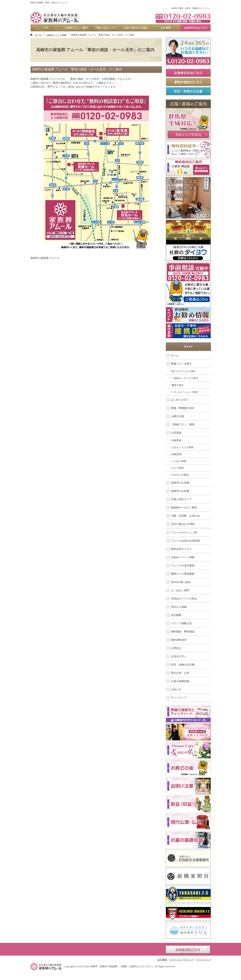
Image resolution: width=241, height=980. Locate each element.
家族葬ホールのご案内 (184, 507)
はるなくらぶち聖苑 (183, 447)
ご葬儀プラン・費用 (183, 424)
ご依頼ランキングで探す (185, 378)
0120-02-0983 (183, 18)
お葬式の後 (177, 416)
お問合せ (176, 648)
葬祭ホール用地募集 (183, 574)
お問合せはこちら (188, 949)
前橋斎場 (176, 454)
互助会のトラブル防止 (184, 599)
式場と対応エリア (181, 499)
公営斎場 (176, 433)
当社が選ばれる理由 (183, 524)
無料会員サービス (181, 549)
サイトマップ (179, 698)
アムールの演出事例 (183, 565)
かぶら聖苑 (178, 468)
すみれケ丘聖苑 (180, 475)
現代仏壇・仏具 (180, 673)
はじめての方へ (180, 400)
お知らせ (176, 689)
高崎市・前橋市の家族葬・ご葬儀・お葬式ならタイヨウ (121, 966)
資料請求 (183, 3)
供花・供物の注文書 (183, 665)
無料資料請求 (179, 640)
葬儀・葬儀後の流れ (183, 408)
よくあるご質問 (180, 590)
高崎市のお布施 (180, 483)
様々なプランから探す (184, 371)
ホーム (175, 355)
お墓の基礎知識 (180, 681)
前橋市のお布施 (180, 491)
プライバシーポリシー (182, 960)
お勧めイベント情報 (183, 557)
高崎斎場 (176, 440)
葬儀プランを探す (181, 364)
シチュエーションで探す (185, 392)
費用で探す (178, 385)
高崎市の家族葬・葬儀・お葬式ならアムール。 (50, 3)
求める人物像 (179, 607)
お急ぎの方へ (179, 656)
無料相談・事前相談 (183, 632)
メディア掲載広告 (181, 623)
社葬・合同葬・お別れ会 (185, 516)
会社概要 (176, 615)
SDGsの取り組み (181, 582)
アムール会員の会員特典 (185, 541)
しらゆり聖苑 (179, 461)
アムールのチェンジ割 (184, 532)
